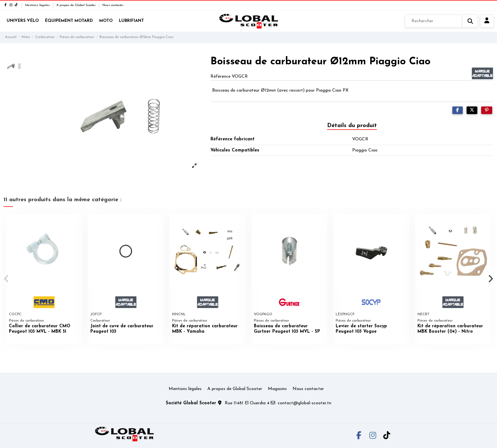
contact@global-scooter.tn (304, 403)
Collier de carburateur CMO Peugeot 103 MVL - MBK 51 (40, 329)
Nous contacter (113, 5)
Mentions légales (38, 5)
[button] (7, 279)
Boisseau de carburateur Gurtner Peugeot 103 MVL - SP (287, 329)
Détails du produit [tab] (352, 126)
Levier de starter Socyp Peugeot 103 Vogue (361, 329)
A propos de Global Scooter (77, 5)
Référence (220, 77)
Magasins (277, 389)
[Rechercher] (441, 21)
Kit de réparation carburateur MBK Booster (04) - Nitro (450, 329)
